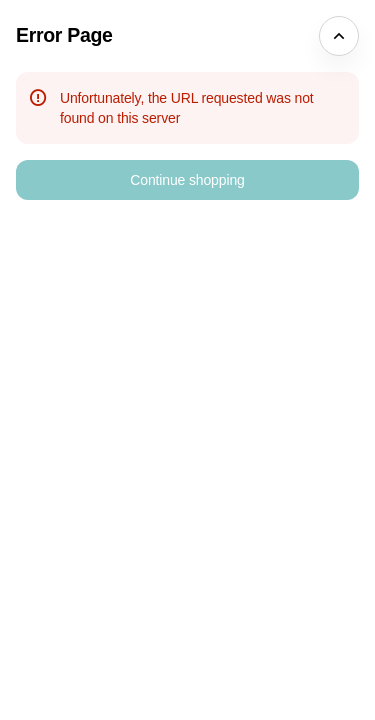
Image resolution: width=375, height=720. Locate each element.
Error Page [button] (64, 35)
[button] (187, 180)
